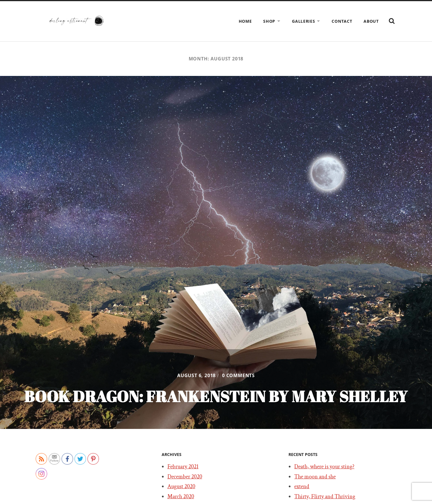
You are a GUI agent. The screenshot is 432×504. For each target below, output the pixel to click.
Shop (269, 21)
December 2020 (185, 477)
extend (302, 486)
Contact (342, 21)
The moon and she (315, 477)
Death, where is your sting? (324, 467)
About (371, 21)
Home (245, 21)
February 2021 (183, 467)
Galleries (303, 21)
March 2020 (181, 497)
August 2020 (181, 486)
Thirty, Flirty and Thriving (325, 497)
